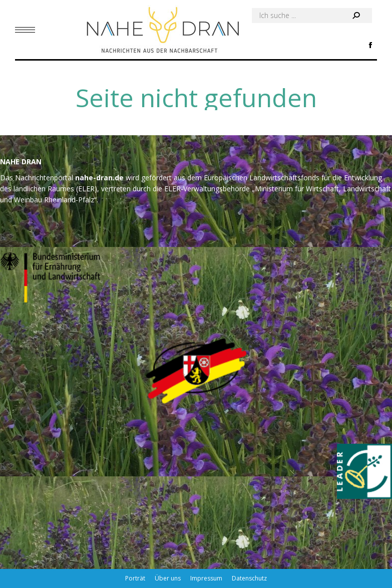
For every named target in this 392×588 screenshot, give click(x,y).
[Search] (312, 16)
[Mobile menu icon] (25, 30)
